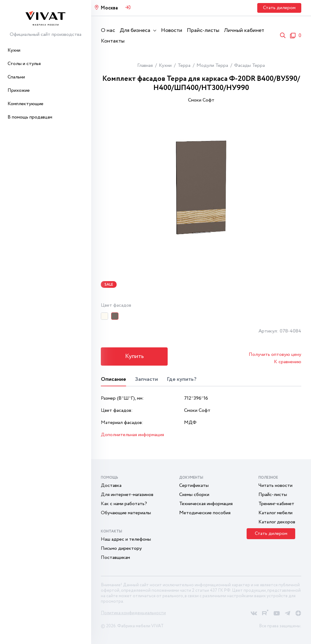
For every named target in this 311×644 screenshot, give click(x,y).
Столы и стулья (24, 64)
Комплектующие (26, 104)
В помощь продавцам (30, 117)
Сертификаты (194, 486)
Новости (172, 30)
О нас (108, 30)
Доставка (111, 486)
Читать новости (275, 486)
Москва (109, 8)
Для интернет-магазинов (127, 495)
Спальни (16, 77)
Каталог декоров (277, 522)
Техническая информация (206, 504)
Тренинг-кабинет (276, 504)
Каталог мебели (275, 513)
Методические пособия (205, 513)
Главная (145, 65)
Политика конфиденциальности (133, 613)
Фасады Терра (249, 65)
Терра (184, 65)
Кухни (14, 50)
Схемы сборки (194, 495)
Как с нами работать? (124, 504)
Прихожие (19, 90)
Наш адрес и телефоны (126, 539)
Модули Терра (212, 65)
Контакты (113, 41)
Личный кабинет (244, 30)
